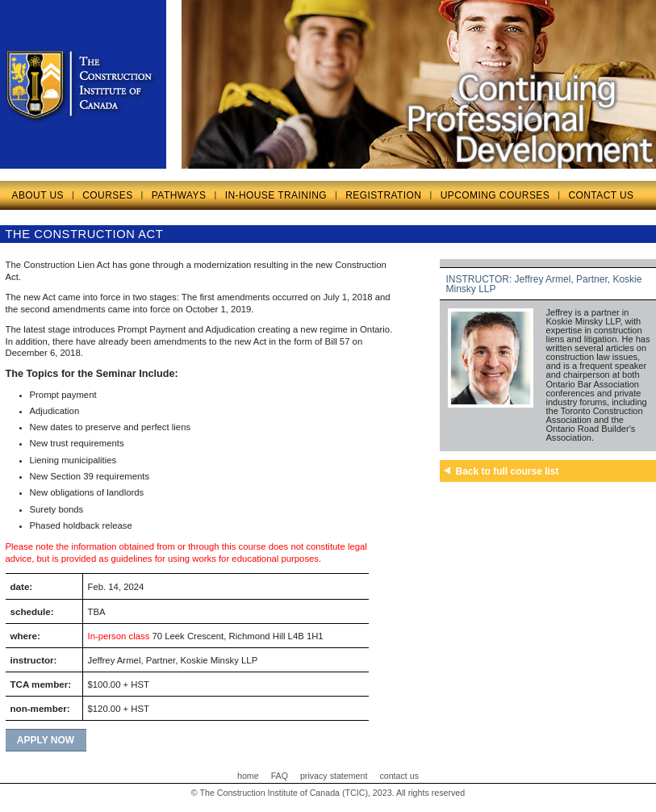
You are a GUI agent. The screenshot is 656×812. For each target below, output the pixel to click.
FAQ (280, 776)
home (248, 776)
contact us (399, 776)
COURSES (107, 195)
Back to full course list (508, 471)
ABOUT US (38, 195)
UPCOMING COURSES (495, 195)
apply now (46, 740)
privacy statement (334, 776)
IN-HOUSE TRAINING (276, 195)
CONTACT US (601, 195)
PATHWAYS (179, 195)
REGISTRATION (383, 195)
